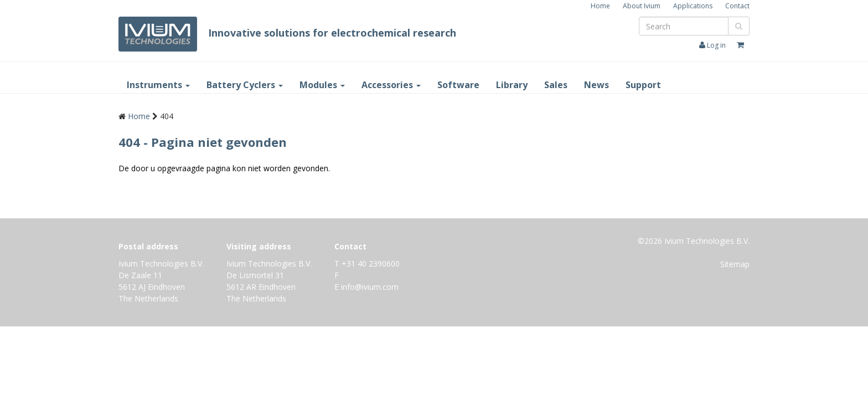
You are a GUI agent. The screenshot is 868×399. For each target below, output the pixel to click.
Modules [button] (322, 85)
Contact (737, 6)
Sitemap (735, 264)
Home (600, 6)
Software (458, 85)
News (596, 85)
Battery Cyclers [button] (245, 85)
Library (512, 85)
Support (643, 85)
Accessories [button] (391, 85)
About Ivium (642, 6)
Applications (693, 6)
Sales (556, 85)
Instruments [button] (158, 85)
